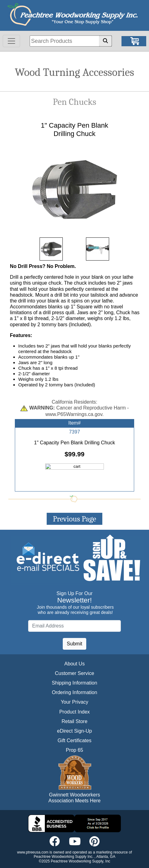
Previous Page (74, 519)
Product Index (75, 712)
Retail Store (74, 721)
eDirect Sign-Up (75, 731)
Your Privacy (74, 702)
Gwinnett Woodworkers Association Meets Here (75, 798)
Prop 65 (74, 750)
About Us (74, 664)
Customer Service (74, 673)
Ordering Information (75, 692)
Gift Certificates (74, 740)
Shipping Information (75, 683)
